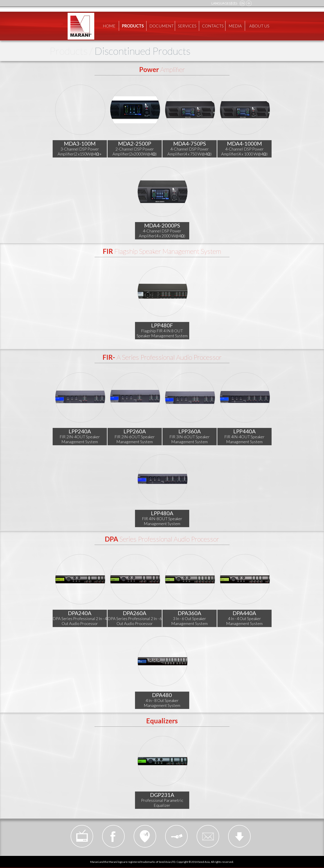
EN (242, 3)
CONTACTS (213, 26)
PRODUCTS (133, 26)
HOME (109, 26)
